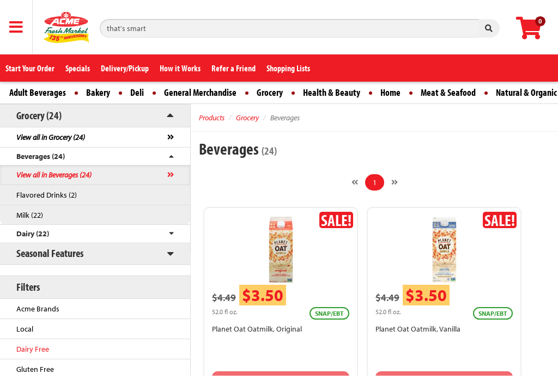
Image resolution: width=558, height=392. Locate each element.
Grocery (270, 92)
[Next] (395, 182)
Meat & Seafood (448, 92)
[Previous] (355, 182)
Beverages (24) (41, 156)
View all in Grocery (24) (51, 137)
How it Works (180, 68)
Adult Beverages (38, 92)
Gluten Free (35, 369)
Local (25, 329)
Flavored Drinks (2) (47, 195)
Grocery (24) (39, 115)
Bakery (98, 92)
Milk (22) (30, 215)
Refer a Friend (233, 68)
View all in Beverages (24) (54, 175)
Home (390, 92)
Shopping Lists (288, 68)
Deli (137, 92)
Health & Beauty (332, 92)
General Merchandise (200, 92)
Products (212, 118)
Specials (78, 68)
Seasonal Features (50, 253)
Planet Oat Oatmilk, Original (257, 329)
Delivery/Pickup (125, 68)
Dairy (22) (33, 234)
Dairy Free (33, 349)
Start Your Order (30, 68)
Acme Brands (38, 309)
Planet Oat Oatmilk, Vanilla (418, 329)
